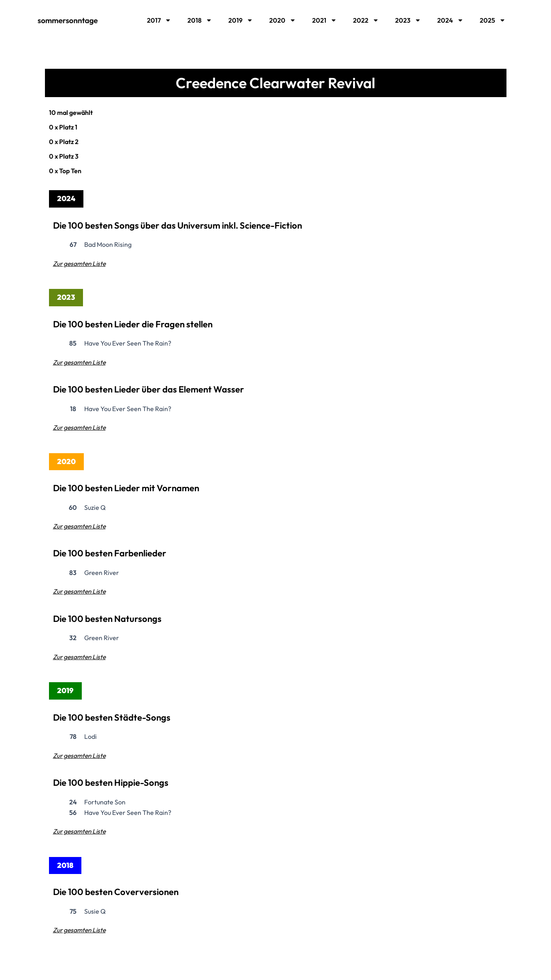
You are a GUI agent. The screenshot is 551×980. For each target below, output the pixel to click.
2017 (159, 20)
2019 (241, 20)
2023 (408, 20)
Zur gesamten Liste (81, 263)
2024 (450, 20)
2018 (200, 20)
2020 (283, 20)
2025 (493, 20)
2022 (366, 20)
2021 (324, 20)
